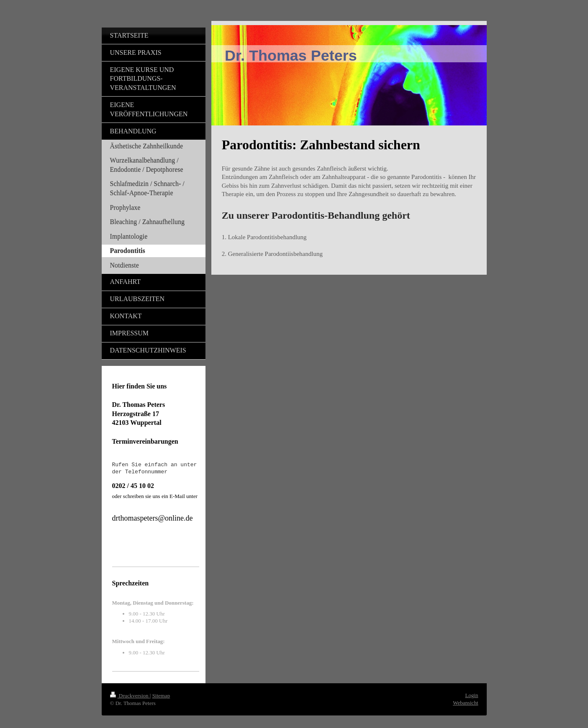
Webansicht (465, 703)
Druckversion (130, 696)
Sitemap (161, 696)
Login (471, 695)
